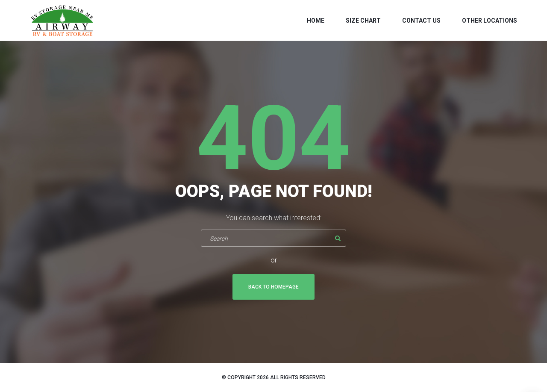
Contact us (421, 21)
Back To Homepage (273, 287)
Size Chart (363, 21)
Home (316, 21)
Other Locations (490, 21)
